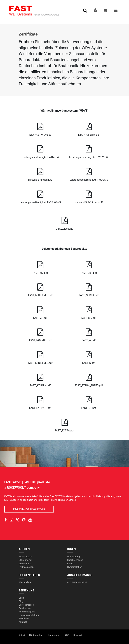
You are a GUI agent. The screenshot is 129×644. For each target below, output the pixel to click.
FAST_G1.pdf (89, 401)
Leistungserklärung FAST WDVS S (89, 173)
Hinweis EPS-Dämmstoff (89, 196)
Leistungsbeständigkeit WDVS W (40, 151)
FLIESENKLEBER (30, 575)
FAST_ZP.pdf (40, 311)
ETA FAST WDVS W (40, 128)
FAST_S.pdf (89, 356)
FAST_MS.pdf (89, 311)
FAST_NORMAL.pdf (40, 334)
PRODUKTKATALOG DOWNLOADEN (29, 509)
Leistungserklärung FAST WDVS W (89, 151)
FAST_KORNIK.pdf (40, 379)
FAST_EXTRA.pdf (65, 424)
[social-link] (6, 520)
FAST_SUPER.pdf (89, 289)
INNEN (72, 549)
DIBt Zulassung (65, 222)
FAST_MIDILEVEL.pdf (40, 289)
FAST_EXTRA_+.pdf (40, 401)
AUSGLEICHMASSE (80, 575)
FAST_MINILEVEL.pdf (40, 356)
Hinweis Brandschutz (40, 173)
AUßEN (24, 549)
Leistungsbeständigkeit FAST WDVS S (40, 198)
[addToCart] (105, 11)
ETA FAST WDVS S (89, 128)
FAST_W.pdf (89, 334)
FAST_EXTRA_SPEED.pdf (89, 379)
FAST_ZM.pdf (40, 266)
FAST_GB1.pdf (89, 266)
